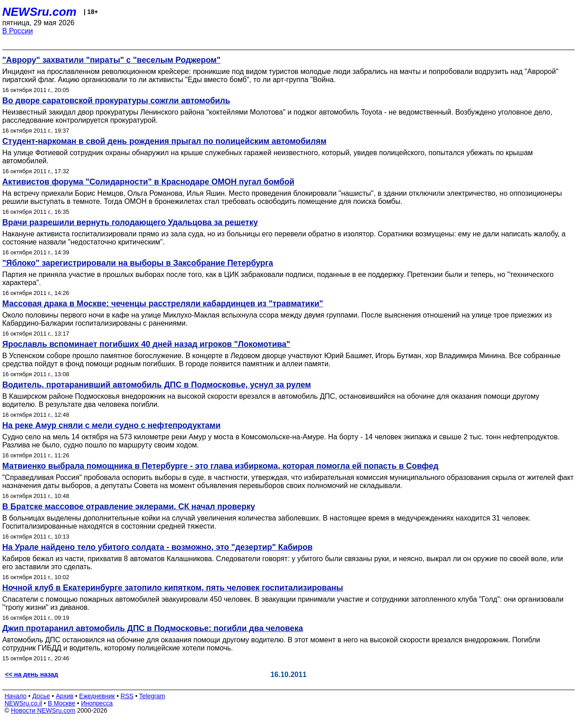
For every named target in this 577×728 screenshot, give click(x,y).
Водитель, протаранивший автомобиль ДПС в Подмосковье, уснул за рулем (157, 385)
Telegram (152, 696)
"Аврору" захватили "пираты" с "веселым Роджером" (111, 60)
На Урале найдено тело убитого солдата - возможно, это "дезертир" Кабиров (157, 547)
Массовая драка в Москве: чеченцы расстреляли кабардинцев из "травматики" (163, 304)
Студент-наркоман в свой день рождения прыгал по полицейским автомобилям (164, 141)
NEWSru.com (39, 12)
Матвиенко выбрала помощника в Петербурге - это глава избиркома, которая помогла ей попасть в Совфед (220, 466)
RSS (127, 696)
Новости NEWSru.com (43, 710)
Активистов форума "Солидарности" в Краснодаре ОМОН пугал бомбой (148, 182)
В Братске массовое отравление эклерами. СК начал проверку (129, 507)
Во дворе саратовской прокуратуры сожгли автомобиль (116, 101)
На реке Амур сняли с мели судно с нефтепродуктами (111, 425)
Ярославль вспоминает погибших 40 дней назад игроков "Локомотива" (146, 344)
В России (18, 31)
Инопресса (97, 703)
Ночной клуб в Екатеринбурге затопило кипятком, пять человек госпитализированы (173, 588)
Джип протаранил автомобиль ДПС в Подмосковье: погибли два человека (153, 628)
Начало (16, 696)
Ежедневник (97, 696)
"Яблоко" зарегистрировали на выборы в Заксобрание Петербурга (138, 263)
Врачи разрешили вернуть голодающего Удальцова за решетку (130, 222)
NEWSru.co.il (23, 703)
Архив (65, 696)
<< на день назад (32, 674)
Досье (41, 696)
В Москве (62, 703)
